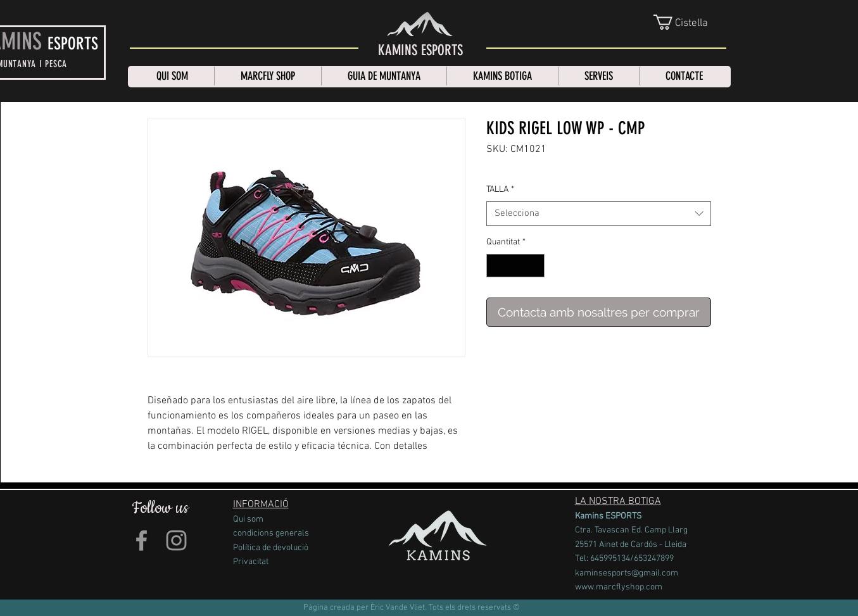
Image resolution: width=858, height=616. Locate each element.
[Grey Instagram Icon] (176, 540)
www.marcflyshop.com (619, 587)
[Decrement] (496, 266)
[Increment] (535, 266)
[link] (691, 22)
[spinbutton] (515, 266)
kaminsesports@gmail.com (627, 573)
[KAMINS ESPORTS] (420, 51)
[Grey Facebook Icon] (142, 540)
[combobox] (599, 214)
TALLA (500, 190)
